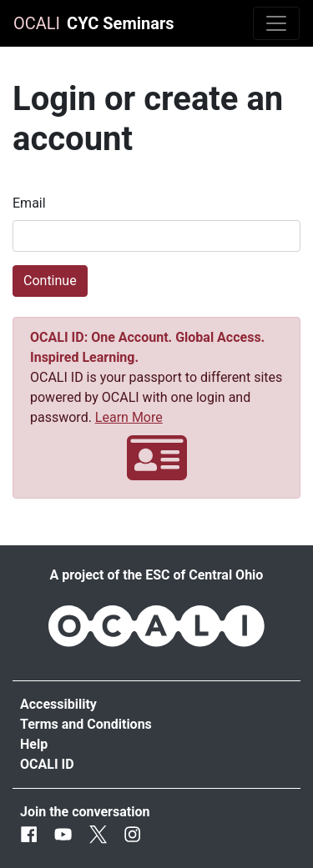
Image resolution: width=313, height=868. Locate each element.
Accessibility (58, 704)
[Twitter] (98, 835)
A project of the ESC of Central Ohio (157, 575)
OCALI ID (47, 764)
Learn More (129, 417)
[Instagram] (132, 835)
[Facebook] (29, 835)
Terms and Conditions (86, 724)
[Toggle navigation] (276, 23)
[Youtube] (63, 835)
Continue (50, 281)
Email (29, 203)
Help (34, 744)
